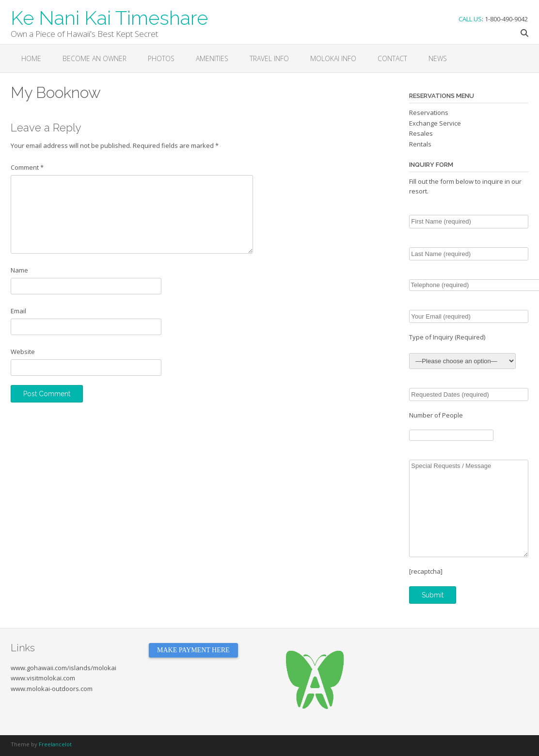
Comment (27, 167)
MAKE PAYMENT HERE (193, 650)
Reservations (429, 113)
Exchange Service (435, 123)
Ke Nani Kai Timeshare (109, 17)
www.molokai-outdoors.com (52, 689)
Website (23, 352)
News (438, 58)
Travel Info (269, 58)
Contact (392, 58)
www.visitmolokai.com (43, 678)
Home (31, 58)
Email (18, 311)
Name (19, 270)
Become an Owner (95, 58)
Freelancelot (55, 744)
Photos (161, 58)
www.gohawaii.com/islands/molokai (63, 668)
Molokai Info (333, 58)
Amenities (212, 58)
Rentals (420, 144)
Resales (421, 133)
